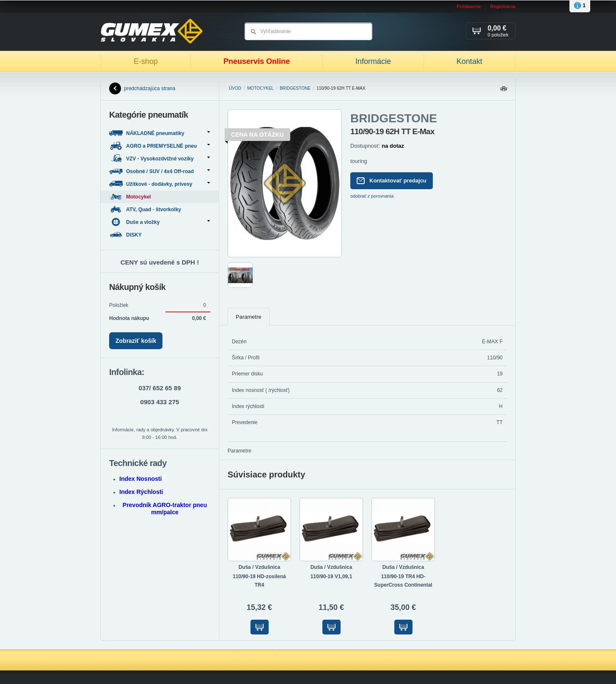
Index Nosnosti (143, 479)
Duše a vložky (159, 222)
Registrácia (503, 6)
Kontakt (469, 61)
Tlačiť (503, 91)
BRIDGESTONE (295, 88)
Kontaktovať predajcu (392, 181)
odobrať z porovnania (372, 196)
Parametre (249, 317)
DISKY (126, 235)
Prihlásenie (469, 6)
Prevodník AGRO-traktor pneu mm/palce (165, 509)
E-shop (146, 61)
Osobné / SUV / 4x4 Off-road (159, 171)
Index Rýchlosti (143, 492)
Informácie (373, 61)
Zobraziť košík (136, 341)
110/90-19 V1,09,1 (331, 576)
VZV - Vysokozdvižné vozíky (159, 159)
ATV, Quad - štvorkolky (146, 209)
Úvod (235, 88)
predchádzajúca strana (142, 88)
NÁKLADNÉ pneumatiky (159, 133)
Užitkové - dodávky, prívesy (159, 184)
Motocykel (260, 88)
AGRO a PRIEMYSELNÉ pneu (159, 146)
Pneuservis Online (257, 61)
